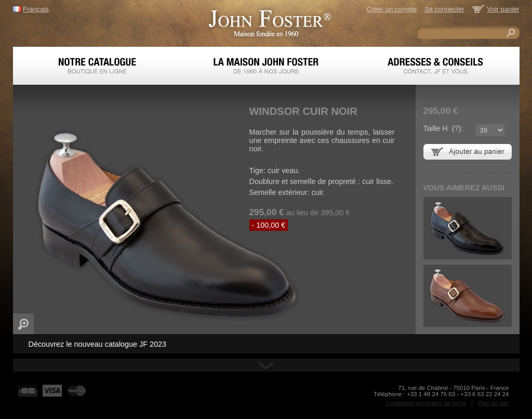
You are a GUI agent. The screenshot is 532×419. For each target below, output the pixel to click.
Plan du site (493, 403)
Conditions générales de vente (427, 403)
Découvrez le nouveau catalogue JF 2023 (98, 344)
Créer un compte (392, 9)
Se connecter (444, 9)
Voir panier (503, 9)
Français (36, 9)
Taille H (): (443, 128)
